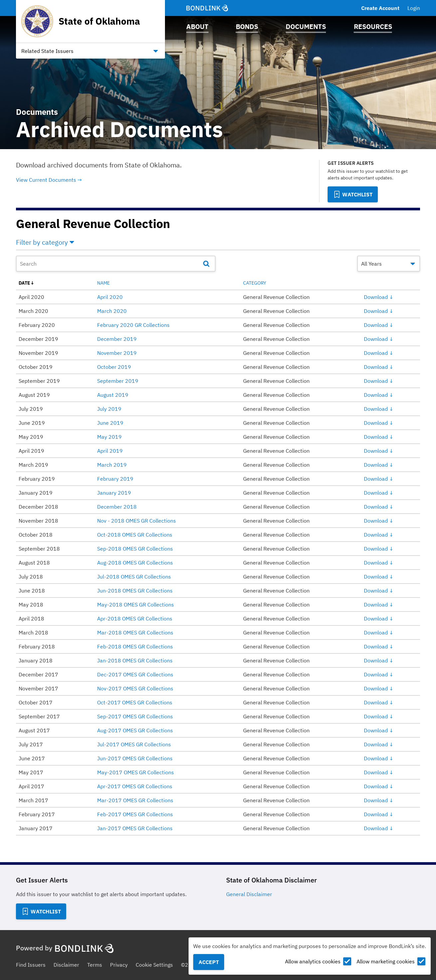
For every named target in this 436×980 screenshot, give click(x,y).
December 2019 (117, 339)
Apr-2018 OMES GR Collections (135, 618)
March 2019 (112, 465)
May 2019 (109, 437)
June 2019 (110, 423)
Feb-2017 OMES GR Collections (135, 814)
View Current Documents (46, 180)
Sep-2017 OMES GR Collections (135, 716)
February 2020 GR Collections (133, 325)
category (255, 283)
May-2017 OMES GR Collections (136, 772)
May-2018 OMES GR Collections (136, 605)
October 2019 (114, 367)
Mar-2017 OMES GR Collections (135, 800)
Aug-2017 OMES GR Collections (135, 730)
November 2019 (117, 353)
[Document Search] (116, 264)
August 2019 (113, 395)
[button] (218, 244)
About (197, 26)
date (24, 283)
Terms (95, 965)
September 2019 (118, 381)
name (103, 283)
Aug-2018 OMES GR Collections (135, 563)
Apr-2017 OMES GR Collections (135, 786)
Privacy (119, 965)
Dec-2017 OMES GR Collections (135, 674)
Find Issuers (31, 965)
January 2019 (114, 493)
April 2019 (110, 451)
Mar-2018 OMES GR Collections (135, 632)
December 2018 (117, 507)
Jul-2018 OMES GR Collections (134, 577)
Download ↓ (379, 297)
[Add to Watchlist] (353, 194)
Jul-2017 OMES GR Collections (134, 744)
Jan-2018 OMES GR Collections (135, 660)
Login (414, 8)
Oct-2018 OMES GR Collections (135, 535)
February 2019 (115, 479)
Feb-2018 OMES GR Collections (135, 646)
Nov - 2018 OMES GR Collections (137, 521)
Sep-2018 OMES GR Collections (135, 549)
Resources (373, 26)
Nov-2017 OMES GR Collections (135, 688)
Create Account (380, 8)
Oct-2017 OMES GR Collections (135, 702)
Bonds (247, 26)
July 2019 (109, 409)
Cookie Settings (154, 965)
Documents (306, 26)
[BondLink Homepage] (207, 8)
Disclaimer (66, 965)
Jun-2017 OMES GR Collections (135, 758)
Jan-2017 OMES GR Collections (135, 828)
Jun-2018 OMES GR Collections (135, 591)
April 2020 (110, 297)
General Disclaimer (249, 894)
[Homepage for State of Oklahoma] (81, 21)
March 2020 (112, 311)
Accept (209, 962)
